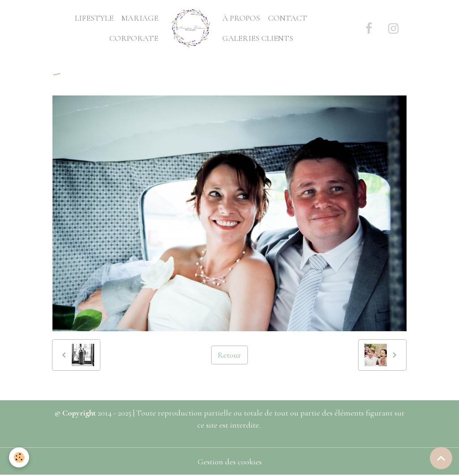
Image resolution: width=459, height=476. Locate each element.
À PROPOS (241, 18)
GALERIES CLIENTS (258, 38)
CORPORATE (134, 38)
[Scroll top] (441, 458)
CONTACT (288, 18)
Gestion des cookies (230, 462)
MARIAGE (140, 18)
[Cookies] (19, 457)
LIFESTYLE (94, 18)
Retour (229, 355)
